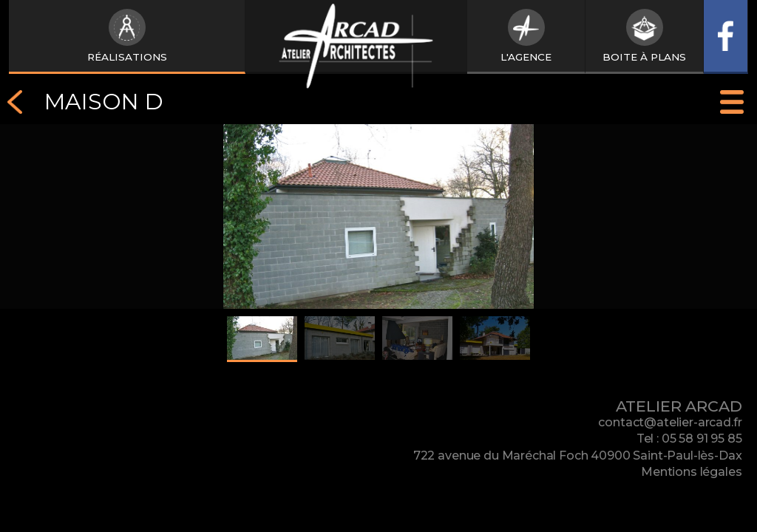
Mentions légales (691, 472)
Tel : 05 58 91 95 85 (689, 439)
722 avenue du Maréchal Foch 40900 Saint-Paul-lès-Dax (578, 456)
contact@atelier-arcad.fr (670, 422)
